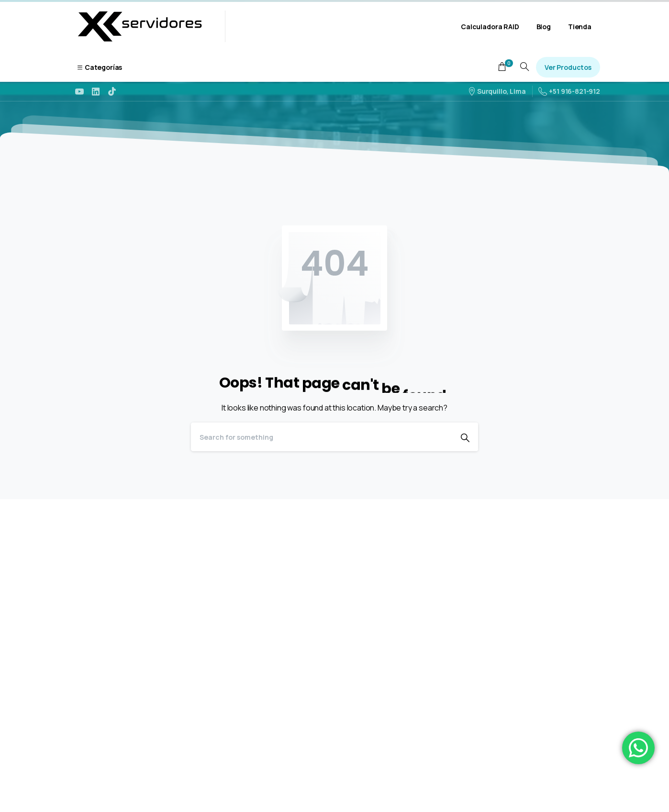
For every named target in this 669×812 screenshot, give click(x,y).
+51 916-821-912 (569, 91)
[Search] (322, 437)
